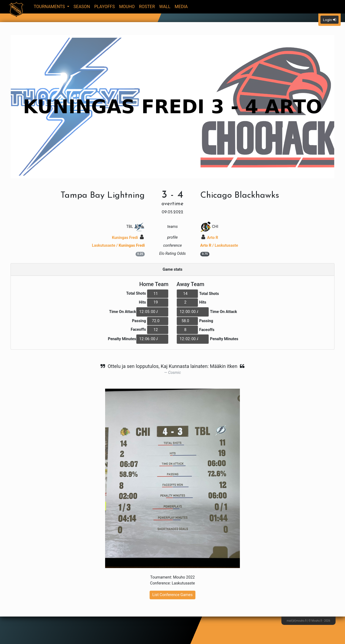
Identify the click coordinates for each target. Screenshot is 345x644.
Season (82, 7)
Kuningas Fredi (128, 238)
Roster (147, 7)
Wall (165, 7)
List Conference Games (172, 595)
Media (181, 7)
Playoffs (105, 7)
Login (330, 20)
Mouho (127, 7)
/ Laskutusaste (219, 246)
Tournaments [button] (50, 7)
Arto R (210, 238)
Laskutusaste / (118, 246)
